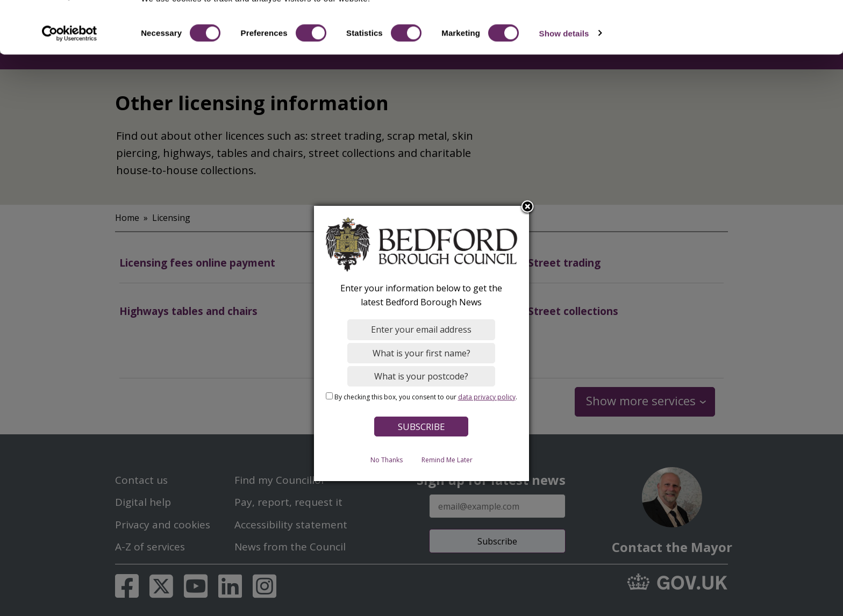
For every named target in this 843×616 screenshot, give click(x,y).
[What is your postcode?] (422, 376)
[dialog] (421, 343)
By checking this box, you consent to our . (426, 396)
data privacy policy (487, 396)
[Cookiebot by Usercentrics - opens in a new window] (70, 74)
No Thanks (387, 459)
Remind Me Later (447, 459)
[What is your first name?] (422, 353)
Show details (564, 74)
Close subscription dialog (528, 207)
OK (753, 27)
